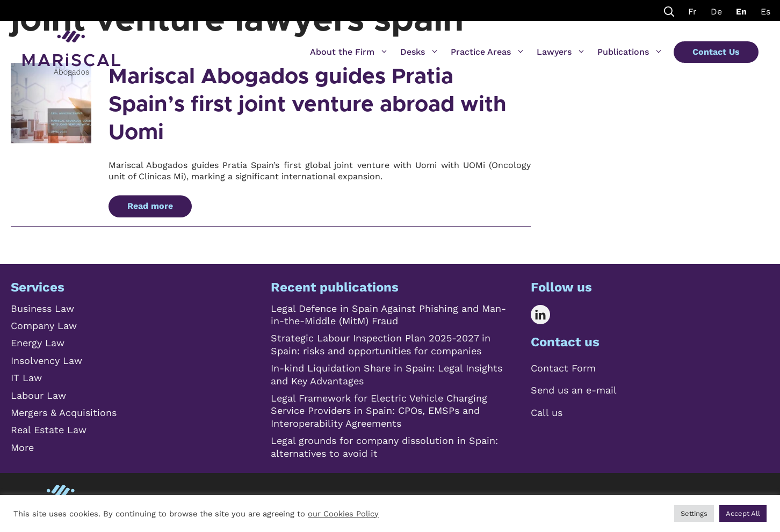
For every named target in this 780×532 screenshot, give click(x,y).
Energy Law (38, 343)
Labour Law (38, 395)
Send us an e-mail (574, 390)
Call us (547, 413)
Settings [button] (694, 513)
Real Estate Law (49, 430)
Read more (150, 206)
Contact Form (563, 368)
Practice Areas (488, 52)
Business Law (42, 308)
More (22, 447)
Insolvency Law (46, 360)
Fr (692, 12)
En (741, 12)
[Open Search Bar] (669, 10)
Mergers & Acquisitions (64, 413)
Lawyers (561, 52)
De (716, 12)
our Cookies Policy (343, 514)
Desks (420, 52)
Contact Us (716, 52)
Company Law (44, 326)
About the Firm (349, 52)
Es (765, 12)
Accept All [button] (743, 513)
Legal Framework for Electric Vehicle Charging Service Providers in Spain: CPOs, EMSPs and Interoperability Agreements (379, 411)
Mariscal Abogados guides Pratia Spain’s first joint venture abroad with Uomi (308, 105)
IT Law (26, 378)
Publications (630, 52)
